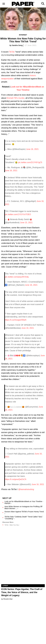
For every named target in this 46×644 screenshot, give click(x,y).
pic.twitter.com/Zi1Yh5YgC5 (30, 162)
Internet (23, 35)
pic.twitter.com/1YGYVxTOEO (18, 214)
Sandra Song (17, 45)
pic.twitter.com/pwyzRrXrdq (17, 277)
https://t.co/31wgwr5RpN (16, 320)
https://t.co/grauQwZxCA (16, 479)
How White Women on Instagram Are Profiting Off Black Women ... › (23, 507)
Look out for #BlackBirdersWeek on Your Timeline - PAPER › (24, 502)
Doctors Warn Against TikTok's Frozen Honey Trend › (24, 513)
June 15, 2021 (26, 223)
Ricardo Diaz (8, 599)
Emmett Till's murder (15, 98)
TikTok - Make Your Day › (12, 525)
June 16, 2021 (32, 149)
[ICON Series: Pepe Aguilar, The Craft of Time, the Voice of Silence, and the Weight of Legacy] (23, 573)
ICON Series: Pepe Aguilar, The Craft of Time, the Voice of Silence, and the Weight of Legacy (22, 592)
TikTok (12, 52)
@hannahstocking (26, 489)
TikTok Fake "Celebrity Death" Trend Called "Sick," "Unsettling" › (24, 518)
